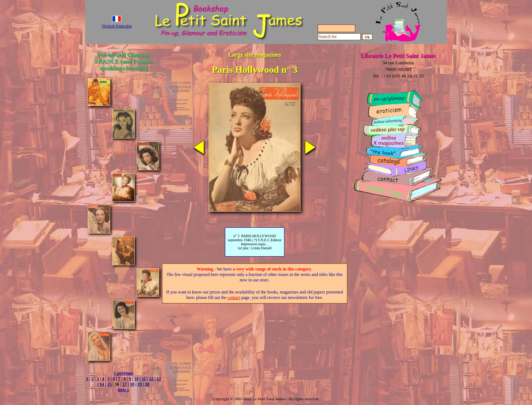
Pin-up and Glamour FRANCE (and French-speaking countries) (123, 61)
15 (110, 384)
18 (132, 384)
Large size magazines (255, 55)
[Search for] (339, 37)
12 (151, 379)
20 (147, 384)
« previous (124, 373)
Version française (117, 26)
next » (124, 390)
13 (159, 379)
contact (234, 298)
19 (139, 384)
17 (125, 384)
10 (137, 379)
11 (144, 379)
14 (102, 384)
